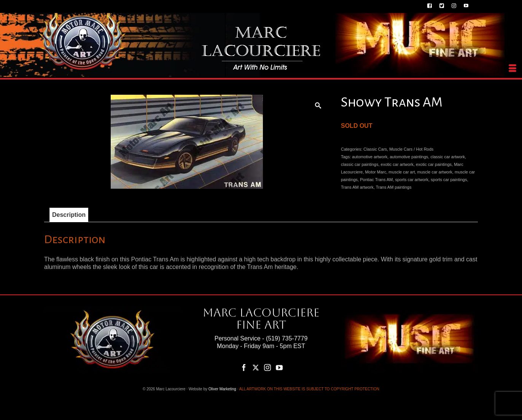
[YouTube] (279, 367)
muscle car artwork (435, 172)
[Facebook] (244, 367)
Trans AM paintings (394, 187)
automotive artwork (370, 157)
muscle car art (402, 172)
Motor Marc (376, 172)
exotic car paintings (434, 164)
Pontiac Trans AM (376, 180)
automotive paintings (409, 157)
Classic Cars (375, 149)
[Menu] (512, 68)
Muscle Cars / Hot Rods (411, 149)
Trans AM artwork (357, 187)
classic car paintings (360, 164)
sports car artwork (412, 180)
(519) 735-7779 (287, 338)
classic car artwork (447, 157)
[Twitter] (256, 367)
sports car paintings (449, 180)
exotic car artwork (397, 164)
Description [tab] (69, 215)
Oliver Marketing (222, 389)
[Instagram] (267, 367)
